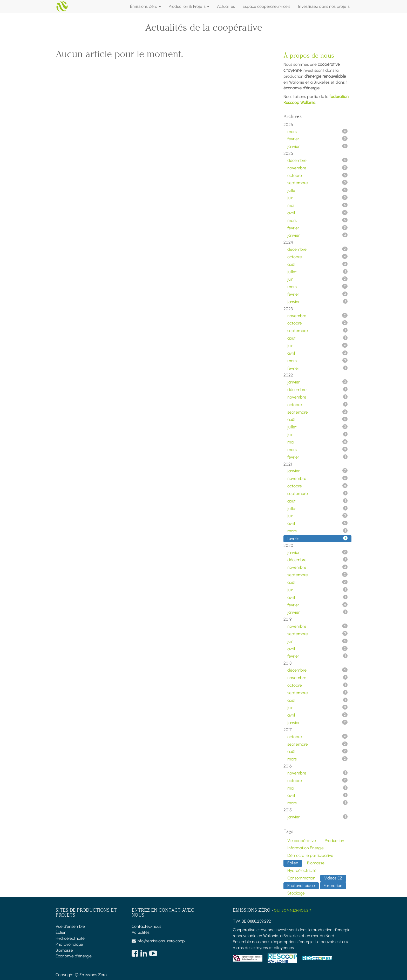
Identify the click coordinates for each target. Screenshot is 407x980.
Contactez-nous (146, 926)
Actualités (141, 932)
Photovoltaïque (69, 944)
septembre (318, 183)
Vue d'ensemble (70, 926)
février (318, 139)
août (318, 264)
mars (318, 131)
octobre (318, 175)
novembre (318, 168)
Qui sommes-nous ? (292, 911)
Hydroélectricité (70, 938)
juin (318, 198)
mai (318, 205)
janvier (318, 146)
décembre (318, 160)
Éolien (61, 932)
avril (318, 213)
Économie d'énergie (74, 956)
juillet (318, 190)
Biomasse (64, 950)
